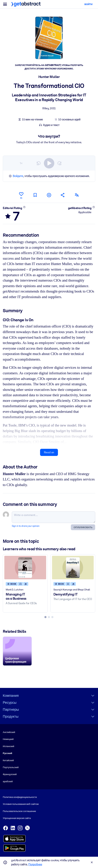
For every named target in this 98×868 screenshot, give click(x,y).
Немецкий (8, 739)
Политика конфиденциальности (20, 797)
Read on (49, 452)
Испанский (8, 746)
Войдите (18, 176)
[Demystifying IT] (73, 568)
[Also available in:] (77, 195)
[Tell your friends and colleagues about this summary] (63, 195)
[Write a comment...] (54, 517)
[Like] (21, 195)
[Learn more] (24, 207)
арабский (8, 781)
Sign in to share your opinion (26, 526)
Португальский (11, 767)
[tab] (45, 617)
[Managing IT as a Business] (25, 568)
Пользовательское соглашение (19, 811)
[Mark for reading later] (35, 195)
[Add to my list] (49, 195)
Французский (10, 774)
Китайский (8, 760)
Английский (9, 732)
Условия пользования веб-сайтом (21, 804)
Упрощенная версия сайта (17, 818)
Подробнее (35, 864)
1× (21, 163)
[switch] (49, 163)
